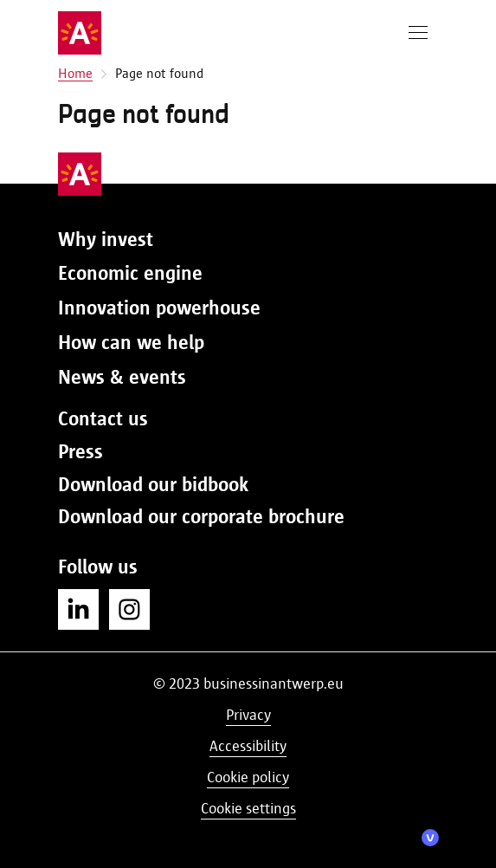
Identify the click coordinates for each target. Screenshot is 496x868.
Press (81, 451)
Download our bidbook (153, 484)
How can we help (131, 342)
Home (75, 74)
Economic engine (130, 273)
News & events (122, 377)
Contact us (103, 418)
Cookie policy (248, 777)
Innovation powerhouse (159, 308)
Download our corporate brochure (201, 516)
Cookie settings (248, 808)
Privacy (248, 715)
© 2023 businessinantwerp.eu (248, 683)
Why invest (106, 239)
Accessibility (248, 746)
